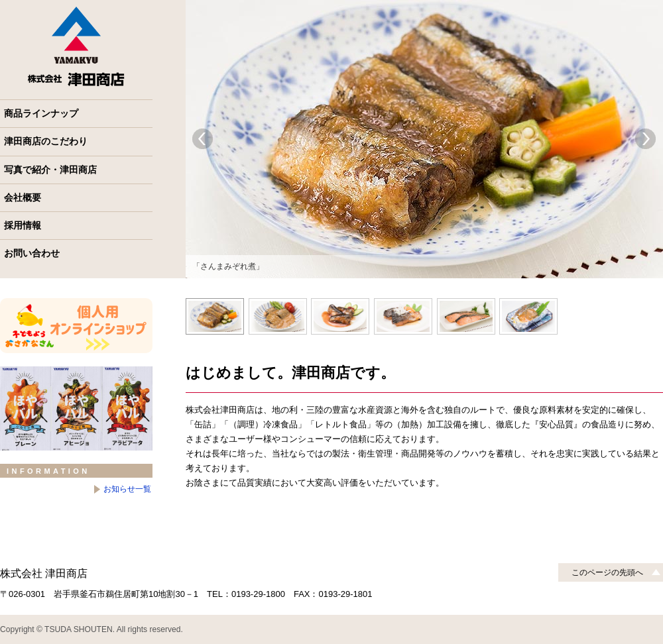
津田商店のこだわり (46, 141)
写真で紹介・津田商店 (50, 170)
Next (646, 139)
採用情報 (23, 225)
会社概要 (23, 197)
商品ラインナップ (41, 113)
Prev (203, 139)
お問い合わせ (32, 253)
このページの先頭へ (607, 572)
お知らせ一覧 (127, 489)
